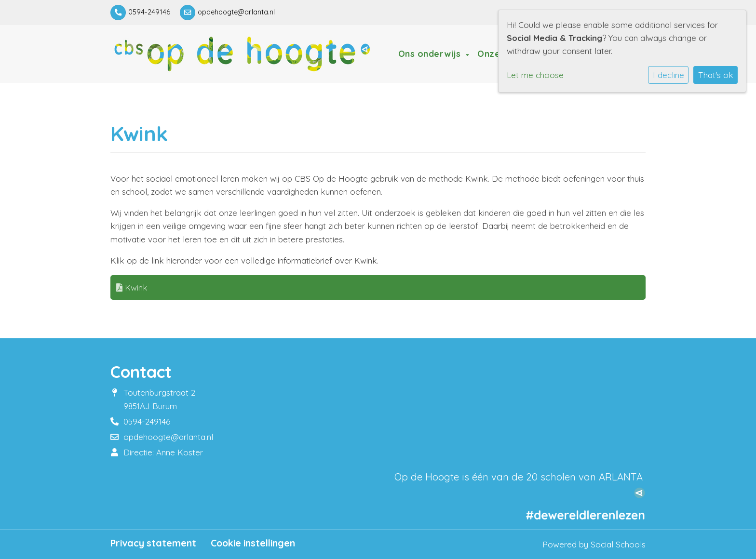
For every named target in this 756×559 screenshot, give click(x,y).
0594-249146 (149, 12)
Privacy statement (153, 543)
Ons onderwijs (431, 53)
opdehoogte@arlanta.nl (236, 12)
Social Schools (618, 544)
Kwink (132, 287)
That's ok (716, 75)
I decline (668, 75)
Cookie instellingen (253, 543)
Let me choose (535, 75)
